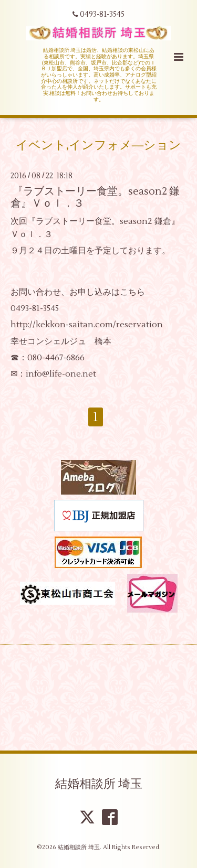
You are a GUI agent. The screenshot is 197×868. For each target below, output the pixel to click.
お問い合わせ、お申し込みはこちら (78, 292)
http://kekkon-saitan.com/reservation (87, 325)
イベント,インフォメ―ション (99, 145)
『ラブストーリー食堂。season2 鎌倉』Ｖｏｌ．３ (95, 197)
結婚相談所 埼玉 (99, 784)
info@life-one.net (61, 374)
